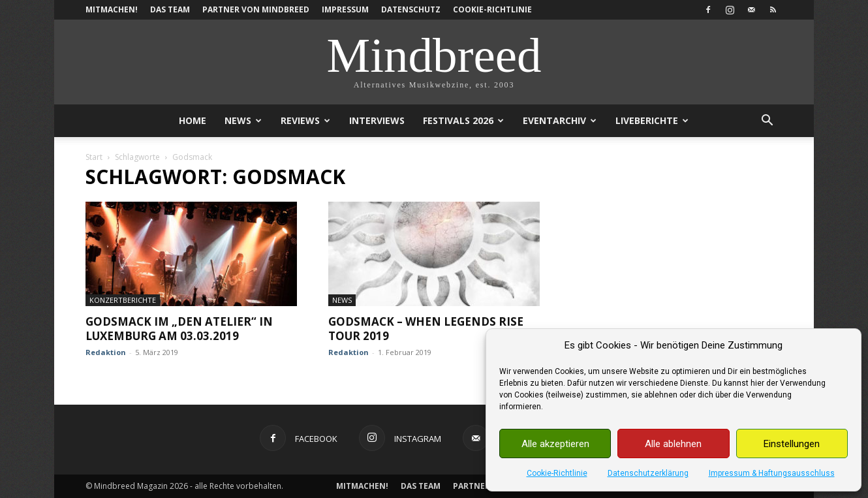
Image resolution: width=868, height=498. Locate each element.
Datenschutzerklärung (648, 473)
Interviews (377, 120)
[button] (767, 122)
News (243, 120)
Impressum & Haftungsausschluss (772, 473)
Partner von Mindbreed (256, 9)
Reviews (305, 120)
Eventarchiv (560, 120)
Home (193, 120)
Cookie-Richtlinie (557, 473)
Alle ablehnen (673, 444)
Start (94, 157)
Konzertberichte (123, 300)
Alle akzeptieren (555, 444)
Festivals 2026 (463, 120)
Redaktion (106, 352)
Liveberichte (652, 120)
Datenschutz (411, 9)
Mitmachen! (112, 9)
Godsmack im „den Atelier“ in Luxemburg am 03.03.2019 (179, 329)
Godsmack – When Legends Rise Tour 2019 (426, 329)
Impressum (345, 9)
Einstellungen (792, 444)
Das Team (170, 9)
